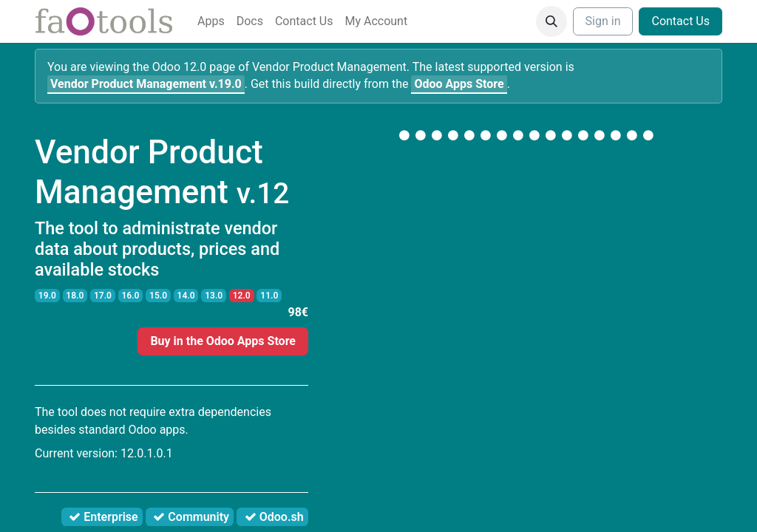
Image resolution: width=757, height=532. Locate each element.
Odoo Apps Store (459, 84)
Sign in (603, 21)
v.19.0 (146, 84)
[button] (551, 21)
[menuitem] (211, 21)
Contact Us (680, 21)
